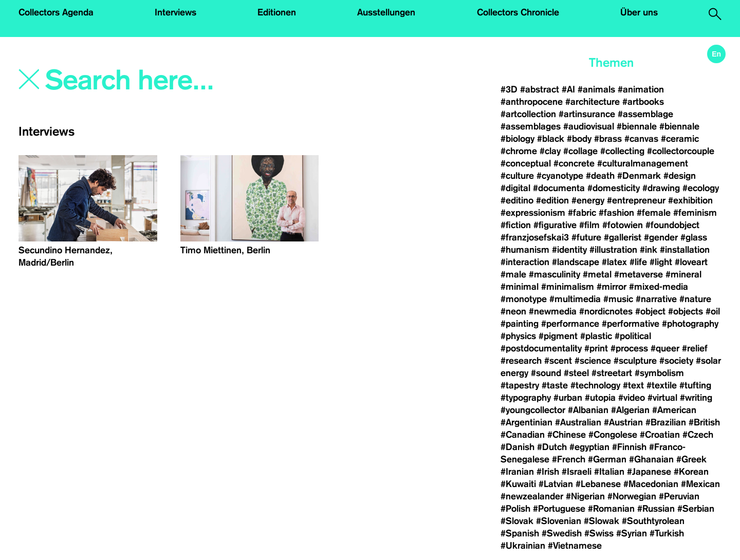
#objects (686, 311)
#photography (690, 324)
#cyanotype (560, 176)
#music (618, 299)
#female (654, 213)
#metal (597, 274)
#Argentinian (526, 422)
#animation (641, 89)
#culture (517, 176)
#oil (713, 311)
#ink (649, 250)
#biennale (637, 126)
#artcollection (528, 114)
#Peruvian (679, 496)
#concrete (574, 163)
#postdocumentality (541, 348)
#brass (608, 139)
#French (569, 459)
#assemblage (645, 114)
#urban (568, 398)
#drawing (661, 188)
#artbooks (643, 102)
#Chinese (567, 435)
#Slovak (517, 521)
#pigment (558, 336)
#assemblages (531, 126)
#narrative (656, 299)
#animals (596, 89)
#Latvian (556, 484)
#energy (588, 200)
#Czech (698, 435)
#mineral (683, 274)
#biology (517, 139)
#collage (580, 151)
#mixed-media (659, 287)
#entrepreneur (636, 200)
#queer (665, 348)
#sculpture (635, 361)
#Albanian (588, 410)
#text (633, 385)
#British (704, 422)
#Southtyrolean (653, 521)
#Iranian (517, 472)
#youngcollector (533, 410)
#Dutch (552, 447)
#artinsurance (587, 114)
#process (629, 348)
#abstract (540, 89)
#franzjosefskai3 (535, 237)
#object (650, 311)
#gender (661, 237)
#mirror (612, 287)
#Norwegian (632, 496)
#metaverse (639, 274)
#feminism (695, 213)
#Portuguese (559, 509)
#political (633, 336)
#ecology (701, 188)
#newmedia (553, 311)
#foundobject (672, 225)
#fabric (582, 213)
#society (676, 361)
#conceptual (526, 163)
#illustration (613, 250)
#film (589, 225)
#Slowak (602, 521)
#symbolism (659, 373)
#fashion (616, 213)
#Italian (609, 472)
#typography (526, 398)
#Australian (578, 422)
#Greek (691, 459)
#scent (558, 361)
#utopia (600, 398)
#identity (569, 250)
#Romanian (611, 509)
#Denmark (639, 176)
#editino (517, 200)
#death (600, 176)
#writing (696, 398)
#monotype (524, 299)
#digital (515, 188)
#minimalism (568, 287)
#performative (631, 324)
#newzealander (532, 496)
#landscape (576, 262)
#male (513, 274)
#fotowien (623, 225)
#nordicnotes (606, 311)
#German (607, 459)
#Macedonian (651, 484)
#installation (685, 250)
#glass (694, 237)
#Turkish (667, 533)
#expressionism (533, 213)
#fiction (516, 225)
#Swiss (599, 533)
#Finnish (629, 447)
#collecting (622, 151)
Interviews (175, 12)
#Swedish (562, 533)
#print (596, 348)
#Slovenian (559, 521)
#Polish (515, 509)
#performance (570, 324)
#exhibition (690, 200)
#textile (662, 385)
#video (632, 398)
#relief (695, 348)
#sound (546, 373)
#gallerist (623, 237)
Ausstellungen (386, 12)
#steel (576, 373)
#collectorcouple (681, 151)
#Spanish (520, 533)
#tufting (695, 385)
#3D (509, 89)
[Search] (184, 81)
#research (521, 361)
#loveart (691, 262)
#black (551, 139)
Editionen (277, 12)
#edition (552, 200)
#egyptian (589, 447)
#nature (695, 299)
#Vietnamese (575, 546)
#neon (513, 311)
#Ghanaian (651, 459)
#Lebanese (598, 484)
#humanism (525, 250)
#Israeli (577, 472)
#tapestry (520, 385)
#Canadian (523, 435)
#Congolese (613, 435)
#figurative (555, 225)
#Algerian (630, 410)
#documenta (559, 188)
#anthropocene (532, 102)
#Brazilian (666, 422)
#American (674, 410)
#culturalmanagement (643, 163)
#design (680, 176)
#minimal (520, 287)
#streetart (612, 373)
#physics (518, 336)
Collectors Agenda (56, 12)
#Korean (691, 472)
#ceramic (680, 139)
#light (661, 262)
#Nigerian (585, 496)
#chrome (519, 151)
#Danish (517, 447)
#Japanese (649, 472)
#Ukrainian (523, 546)
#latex (614, 262)
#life (638, 262)
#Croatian (660, 435)
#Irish (548, 472)
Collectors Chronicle (518, 12)
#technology (595, 385)
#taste (555, 385)
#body (579, 139)
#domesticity (614, 188)
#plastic (596, 336)
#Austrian (623, 422)
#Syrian (632, 533)
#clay (550, 151)
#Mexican (700, 484)
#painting (520, 324)
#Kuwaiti (518, 484)
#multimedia (575, 299)
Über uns (639, 12)
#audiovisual (589, 126)
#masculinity (554, 274)
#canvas (641, 139)
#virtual (662, 398)
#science (593, 361)
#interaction (525, 262)
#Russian (656, 509)
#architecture (593, 102)
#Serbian (696, 509)
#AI (568, 89)
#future (586, 237)
